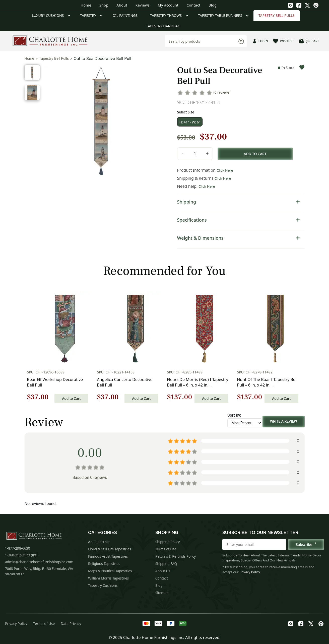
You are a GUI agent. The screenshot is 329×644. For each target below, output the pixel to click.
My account (168, 5)
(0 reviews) (222, 92)
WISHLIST (283, 41)
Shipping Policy (168, 542)
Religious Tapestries (104, 564)
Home (86, 5)
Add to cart (255, 154)
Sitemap (162, 593)
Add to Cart (71, 398)
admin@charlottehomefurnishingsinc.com (39, 562)
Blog (213, 5)
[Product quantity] (195, 154)
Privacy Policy (250, 572)
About (122, 5)
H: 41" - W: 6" (190, 122)
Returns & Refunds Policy (176, 556)
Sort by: (234, 415)
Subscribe (306, 544)
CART (309, 41)
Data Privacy (71, 624)
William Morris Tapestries (108, 578)
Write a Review (284, 421)
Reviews (143, 5)
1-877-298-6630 (18, 548)
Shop (104, 5)
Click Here (225, 170)
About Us (163, 571)
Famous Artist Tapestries (108, 556)
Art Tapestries (99, 542)
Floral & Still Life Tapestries (110, 549)
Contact (193, 5)
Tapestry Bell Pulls (54, 58)
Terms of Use (166, 549)
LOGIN (260, 41)
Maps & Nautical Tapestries (110, 571)
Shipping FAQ (166, 564)
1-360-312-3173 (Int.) (22, 555)
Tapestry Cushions (103, 585)
